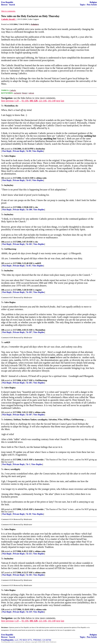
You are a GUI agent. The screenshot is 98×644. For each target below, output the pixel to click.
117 (3, 573)
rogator (38, 290)
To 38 (29, 514)
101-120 (34, 101)
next (58, 101)
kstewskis (39, 460)
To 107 (29, 332)
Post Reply (7, 151)
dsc (37, 207)
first (3, 101)
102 (3, 178)
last (62, 101)
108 (3, 330)
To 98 (29, 151)
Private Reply (19, 151)
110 (3, 380)
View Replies (38, 151)
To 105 (29, 383)
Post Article (92, 5)
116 (3, 551)
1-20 (17, 101)
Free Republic (7, 2)
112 (3, 460)
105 (3, 263)
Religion (93, 2)
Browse (4, 5)
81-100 (25, 101)
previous (10, 101)
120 (3, 609)
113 (3, 509)
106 (3, 290)
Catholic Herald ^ (9, 19)
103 (3, 207)
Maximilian (40, 330)
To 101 (29, 244)
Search (12, 5)
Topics (83, 5)
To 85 (29, 266)
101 (3, 149)
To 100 (29, 210)
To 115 (29, 554)
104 (3, 242)
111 (3, 412)
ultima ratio (41, 178)
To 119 (29, 612)
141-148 (52, 101)
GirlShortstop (41, 380)
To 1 (28, 464)
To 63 (29, 180)
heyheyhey (41, 149)
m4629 (38, 263)
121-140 (43, 101)
